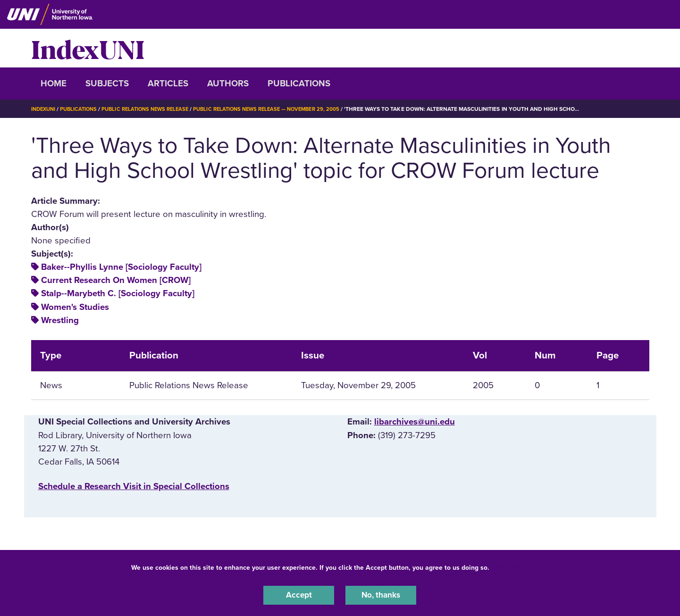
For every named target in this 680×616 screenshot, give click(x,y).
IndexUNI (88, 48)
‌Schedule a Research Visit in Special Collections (134, 486)
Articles (168, 83)
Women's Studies (75, 307)
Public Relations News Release (153, 109)
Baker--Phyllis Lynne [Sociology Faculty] (121, 267)
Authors (228, 83)
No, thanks (381, 594)
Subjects (107, 83)
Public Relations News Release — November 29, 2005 (284, 109)
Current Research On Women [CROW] (116, 280)
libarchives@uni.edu (415, 422)
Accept (299, 594)
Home (54, 83)
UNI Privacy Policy (521, 566)
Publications (299, 83)
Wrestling (60, 320)
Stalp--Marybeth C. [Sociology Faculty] (118, 293)
